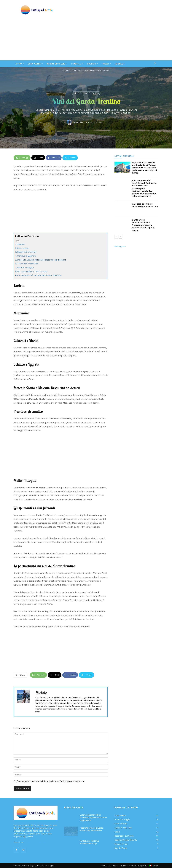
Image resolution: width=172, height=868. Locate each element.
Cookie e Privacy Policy (138, 865)
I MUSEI (106, 64)
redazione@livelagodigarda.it (37, 842)
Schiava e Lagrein (27, 256)
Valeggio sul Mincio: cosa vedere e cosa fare (145, 205)
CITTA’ (20, 64)
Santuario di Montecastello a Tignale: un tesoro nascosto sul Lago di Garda (143, 225)
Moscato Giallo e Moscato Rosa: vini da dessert (41, 260)
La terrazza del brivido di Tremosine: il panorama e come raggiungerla (93, 818)
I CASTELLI (77, 64)
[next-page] (121, 237)
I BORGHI (93, 64)
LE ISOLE (120, 64)
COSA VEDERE (35, 64)
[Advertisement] (86, 40)
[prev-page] (116, 237)
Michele (79, 122)
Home (65, 70)
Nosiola (21, 244)
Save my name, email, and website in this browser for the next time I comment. (51, 781)
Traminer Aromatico (28, 264)
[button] (155, 64)
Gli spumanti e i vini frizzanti (33, 271)
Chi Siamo (123, 865)
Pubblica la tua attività (109, 865)
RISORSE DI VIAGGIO (57, 64)
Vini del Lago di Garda (86, 93)
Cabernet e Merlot (27, 252)
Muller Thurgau (26, 267)
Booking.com (120, 246)
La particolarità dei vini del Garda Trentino (39, 275)
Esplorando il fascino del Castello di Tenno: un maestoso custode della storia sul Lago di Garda (144, 168)
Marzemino (23, 248)
